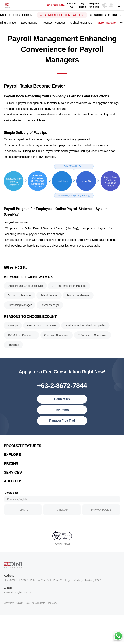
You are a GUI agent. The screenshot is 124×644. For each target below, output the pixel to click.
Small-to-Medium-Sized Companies (85, 327)
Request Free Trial (94, 5)
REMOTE (23, 511)
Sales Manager (29, 23)
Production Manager (53, 23)
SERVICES (13, 473)
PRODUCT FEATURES (22, 447)
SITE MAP (62, 511)
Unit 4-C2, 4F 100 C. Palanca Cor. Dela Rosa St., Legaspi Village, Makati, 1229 (52, 581)
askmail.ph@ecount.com (19, 593)
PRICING (11, 465)
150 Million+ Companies (22, 336)
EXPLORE (12, 456)
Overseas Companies (57, 336)
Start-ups (13, 327)
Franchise (13, 346)
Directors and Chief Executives (25, 287)
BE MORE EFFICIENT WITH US (64, 15)
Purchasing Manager (81, 23)
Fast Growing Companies (42, 327)
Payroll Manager (107, 23)
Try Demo (83, 5)
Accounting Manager (20, 297)
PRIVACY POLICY (101, 511)
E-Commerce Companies (92, 336)
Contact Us (72, 5)
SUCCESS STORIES (107, 15)
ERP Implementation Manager (69, 287)
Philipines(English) (17, 500)
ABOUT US (13, 482)
